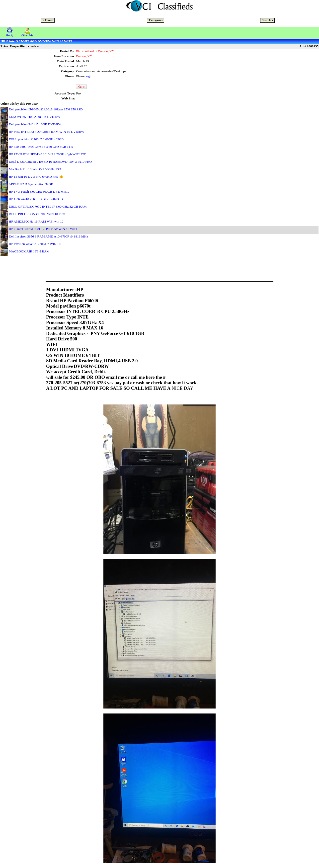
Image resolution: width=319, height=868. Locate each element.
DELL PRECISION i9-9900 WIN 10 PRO (37, 214)
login (89, 76)
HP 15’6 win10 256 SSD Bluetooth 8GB (36, 199)
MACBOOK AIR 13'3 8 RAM (29, 251)
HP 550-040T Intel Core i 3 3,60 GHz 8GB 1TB (41, 147)
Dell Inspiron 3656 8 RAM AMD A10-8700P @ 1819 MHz (48, 236)
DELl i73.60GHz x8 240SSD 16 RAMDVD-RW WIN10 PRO (50, 162)
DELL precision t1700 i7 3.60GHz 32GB (36, 139)
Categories (156, 20)
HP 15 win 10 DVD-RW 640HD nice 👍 (36, 177)
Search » (267, 20)
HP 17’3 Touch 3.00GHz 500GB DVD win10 (39, 192)
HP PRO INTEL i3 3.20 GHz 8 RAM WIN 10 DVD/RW (46, 132)
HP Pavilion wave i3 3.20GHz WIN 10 (35, 244)
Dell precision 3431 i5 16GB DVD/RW (35, 124)
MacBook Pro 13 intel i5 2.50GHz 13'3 (35, 169)
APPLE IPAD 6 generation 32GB (31, 184)
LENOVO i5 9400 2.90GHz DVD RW (35, 117)
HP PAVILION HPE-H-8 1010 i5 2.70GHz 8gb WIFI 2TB (47, 154)
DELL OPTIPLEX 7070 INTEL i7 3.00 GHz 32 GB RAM (48, 206)
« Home (48, 20)
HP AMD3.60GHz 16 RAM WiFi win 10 (36, 221)
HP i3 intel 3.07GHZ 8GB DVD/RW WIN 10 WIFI (43, 229)
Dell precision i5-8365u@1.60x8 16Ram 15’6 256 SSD (46, 109)
